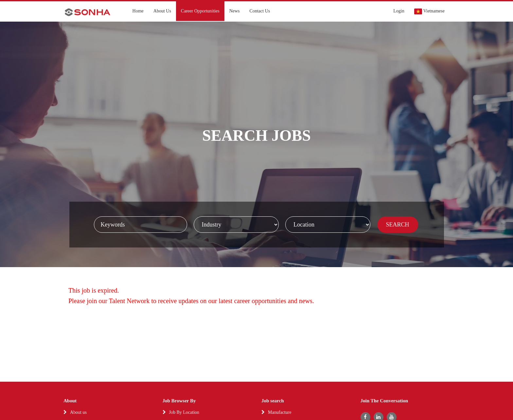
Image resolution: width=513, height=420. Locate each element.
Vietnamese (429, 11)
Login (399, 11)
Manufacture (280, 412)
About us (78, 412)
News (235, 11)
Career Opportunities (200, 11)
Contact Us (260, 11)
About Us (162, 11)
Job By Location (184, 412)
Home (138, 11)
